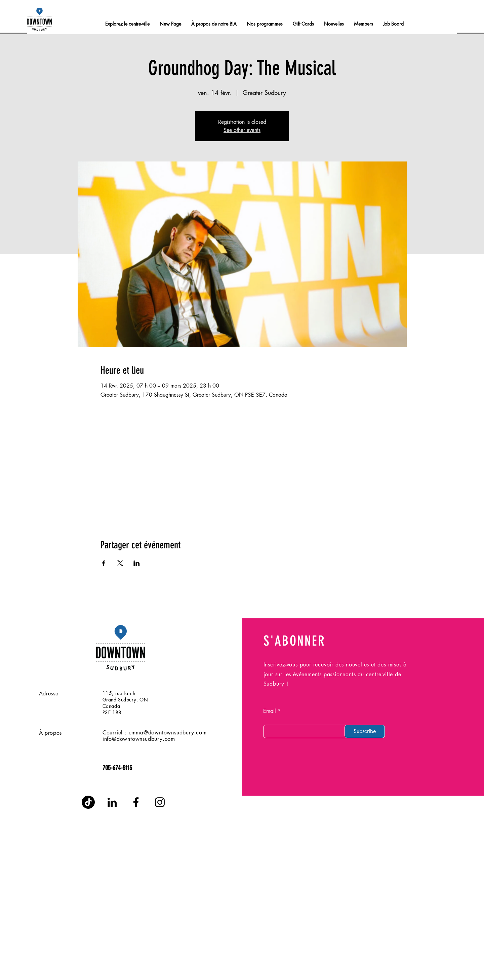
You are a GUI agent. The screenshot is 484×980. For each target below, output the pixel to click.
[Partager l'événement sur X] (120, 563)
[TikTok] (88, 802)
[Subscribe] (365, 731)
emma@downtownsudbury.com (168, 733)
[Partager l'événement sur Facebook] (104, 563)
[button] (364, 24)
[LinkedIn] (112, 802)
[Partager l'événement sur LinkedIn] (137, 563)
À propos (50, 733)
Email (270, 711)
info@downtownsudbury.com (139, 739)
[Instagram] (160, 802)
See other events (242, 130)
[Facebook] (136, 802)
